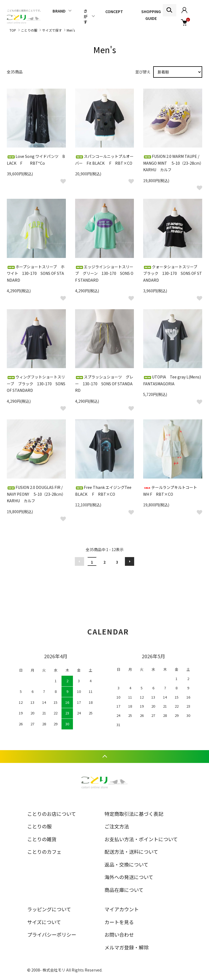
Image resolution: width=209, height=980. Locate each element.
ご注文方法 (117, 826)
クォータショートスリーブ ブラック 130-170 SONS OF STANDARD (173, 273)
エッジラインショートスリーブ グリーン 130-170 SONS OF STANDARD (104, 273)
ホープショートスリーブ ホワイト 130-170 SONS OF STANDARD (36, 273)
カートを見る (119, 922)
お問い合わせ (119, 934)
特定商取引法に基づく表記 (134, 814)
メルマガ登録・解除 (127, 947)
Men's (71, 30)
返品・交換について (126, 864)
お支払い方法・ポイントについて (141, 839)
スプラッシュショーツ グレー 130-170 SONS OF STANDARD (104, 384)
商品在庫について (124, 890)
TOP (13, 30)
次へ (130, 561)
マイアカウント (122, 909)
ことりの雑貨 (42, 839)
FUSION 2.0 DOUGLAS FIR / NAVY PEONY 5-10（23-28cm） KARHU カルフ (39, 494)
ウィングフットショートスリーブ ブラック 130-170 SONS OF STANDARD (36, 384)
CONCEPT (114, 11)
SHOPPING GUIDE (151, 15)
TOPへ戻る (104, 757)
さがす (85, 16)
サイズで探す (52, 30)
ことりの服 (29, 30)
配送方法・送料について (131, 852)
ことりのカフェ (44, 852)
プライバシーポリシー (52, 934)
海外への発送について (129, 877)
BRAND (59, 11)
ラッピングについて (49, 909)
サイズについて (44, 922)
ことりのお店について (52, 814)
